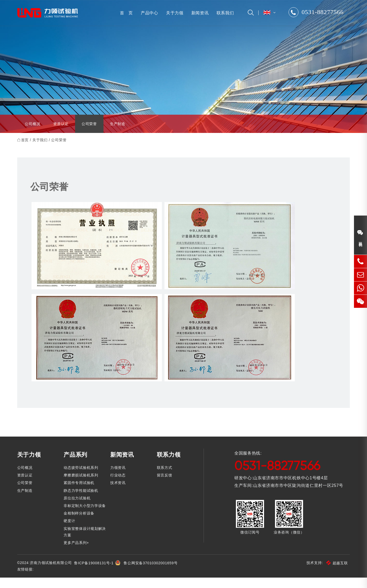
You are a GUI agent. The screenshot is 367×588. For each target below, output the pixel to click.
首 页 (125, 13)
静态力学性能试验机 (82, 501)
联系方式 (165, 478)
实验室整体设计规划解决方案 (86, 542)
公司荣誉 (89, 134)
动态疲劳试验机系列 (82, 478)
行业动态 (118, 486)
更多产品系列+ (77, 553)
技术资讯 (118, 493)
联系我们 (224, 13)
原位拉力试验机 (78, 508)
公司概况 (32, 134)
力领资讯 (118, 478)
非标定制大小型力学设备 (86, 516)
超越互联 (336, 573)
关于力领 (173, 13)
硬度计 (70, 531)
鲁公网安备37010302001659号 (152, 573)
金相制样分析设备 (80, 524)
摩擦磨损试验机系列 (82, 486)
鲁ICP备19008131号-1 (95, 573)
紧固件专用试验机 (80, 493)
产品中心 (148, 13)
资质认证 (61, 134)
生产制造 (118, 134)
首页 (26, 150)
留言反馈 (165, 486)
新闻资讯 (199, 13)
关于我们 (41, 150)
